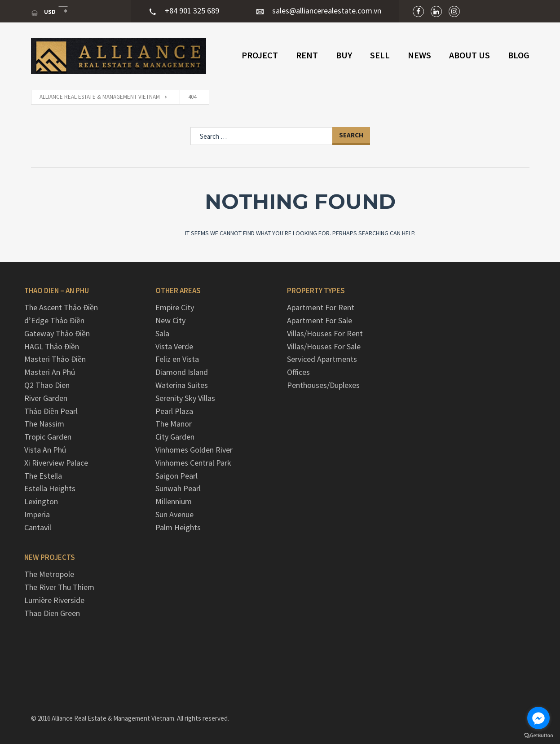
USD (44, 12)
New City (170, 320)
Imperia (37, 514)
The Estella (43, 476)
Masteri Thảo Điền (55, 359)
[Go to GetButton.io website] (538, 735)
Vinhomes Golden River (194, 450)
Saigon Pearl (176, 476)
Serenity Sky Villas (185, 398)
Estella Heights (50, 488)
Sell (380, 55)
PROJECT (260, 55)
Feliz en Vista (177, 359)
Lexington (41, 501)
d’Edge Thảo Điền (54, 320)
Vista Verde (174, 346)
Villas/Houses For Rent (325, 333)
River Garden (46, 398)
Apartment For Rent (321, 307)
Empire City (175, 307)
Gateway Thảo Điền (57, 333)
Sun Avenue (174, 514)
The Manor (174, 424)
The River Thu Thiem (59, 587)
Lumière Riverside (54, 600)
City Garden (175, 437)
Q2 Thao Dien (47, 385)
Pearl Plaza (174, 411)
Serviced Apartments (322, 359)
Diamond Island (182, 372)
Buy (344, 55)
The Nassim (44, 424)
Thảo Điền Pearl (51, 411)
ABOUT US (470, 55)
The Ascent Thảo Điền (61, 307)
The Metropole (49, 574)
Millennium (174, 501)
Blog (519, 55)
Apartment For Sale (320, 320)
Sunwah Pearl (178, 488)
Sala (162, 333)
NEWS (419, 55)
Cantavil (38, 527)
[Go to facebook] (538, 718)
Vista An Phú (45, 450)
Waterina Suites (182, 385)
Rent (307, 55)
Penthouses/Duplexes (323, 385)
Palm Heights (178, 527)
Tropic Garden (48, 437)
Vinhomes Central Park (193, 463)
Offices (298, 372)
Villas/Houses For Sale (324, 346)
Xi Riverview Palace (56, 463)
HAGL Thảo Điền (52, 346)
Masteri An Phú (50, 372)
